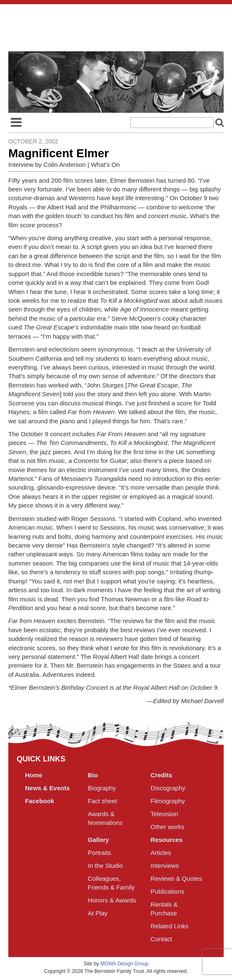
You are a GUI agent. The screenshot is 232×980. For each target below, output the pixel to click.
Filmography (168, 801)
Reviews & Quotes (176, 878)
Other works (168, 827)
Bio (93, 775)
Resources (167, 840)
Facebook (40, 801)
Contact (162, 939)
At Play (98, 913)
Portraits (100, 853)
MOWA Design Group (124, 964)
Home (34, 775)
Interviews (165, 866)
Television (165, 814)
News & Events (47, 788)
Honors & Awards (112, 900)
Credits (162, 775)
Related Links (170, 926)
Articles (161, 853)
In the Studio (105, 866)
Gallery (99, 840)
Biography (102, 788)
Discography (168, 788)
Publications (168, 891)
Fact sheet (102, 801)
